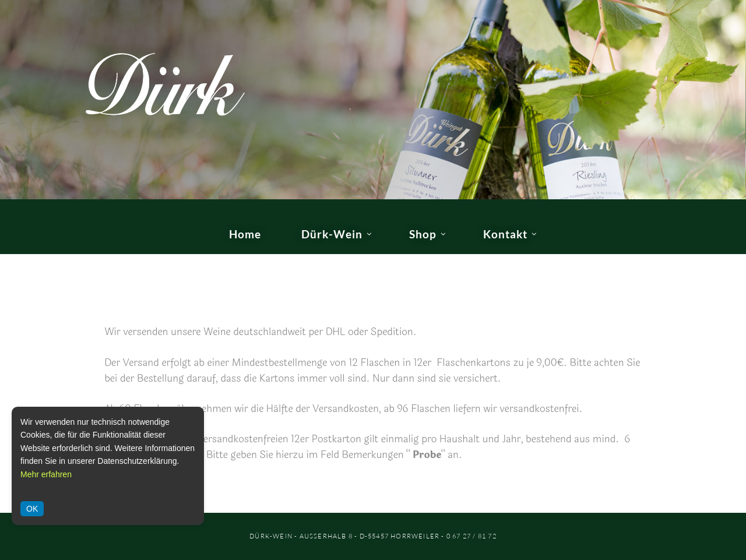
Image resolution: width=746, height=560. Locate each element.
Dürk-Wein (332, 234)
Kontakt (505, 234)
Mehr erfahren (46, 474)
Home (245, 234)
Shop (423, 234)
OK (32, 509)
